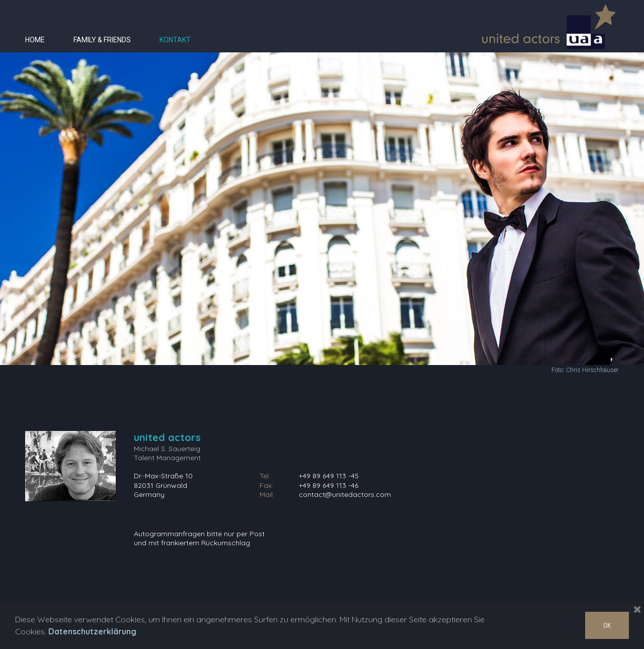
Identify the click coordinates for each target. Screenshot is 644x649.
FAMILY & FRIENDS (102, 40)
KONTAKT (175, 40)
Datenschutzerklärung (92, 631)
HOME (35, 40)
